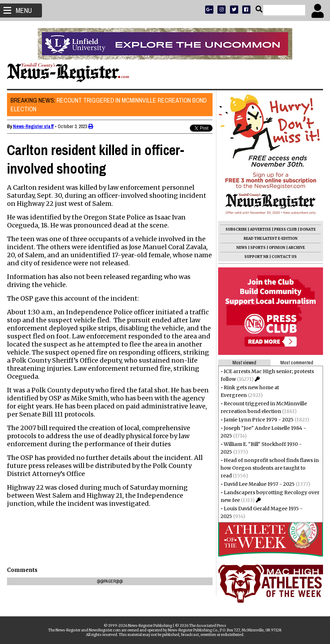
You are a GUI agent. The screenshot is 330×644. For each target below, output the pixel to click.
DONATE (308, 229)
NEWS (242, 248)
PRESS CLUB (285, 229)
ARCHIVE (297, 248)
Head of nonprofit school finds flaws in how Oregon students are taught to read (270, 468)
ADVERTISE (260, 229)
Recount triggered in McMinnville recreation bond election (109, 105)
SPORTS (258, 248)
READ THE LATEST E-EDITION (271, 239)
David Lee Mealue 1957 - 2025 (259, 484)
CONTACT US (284, 257)
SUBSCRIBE (236, 229)
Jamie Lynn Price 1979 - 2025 (259, 420)
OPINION (277, 248)
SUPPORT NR (256, 257)
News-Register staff (33, 126)
